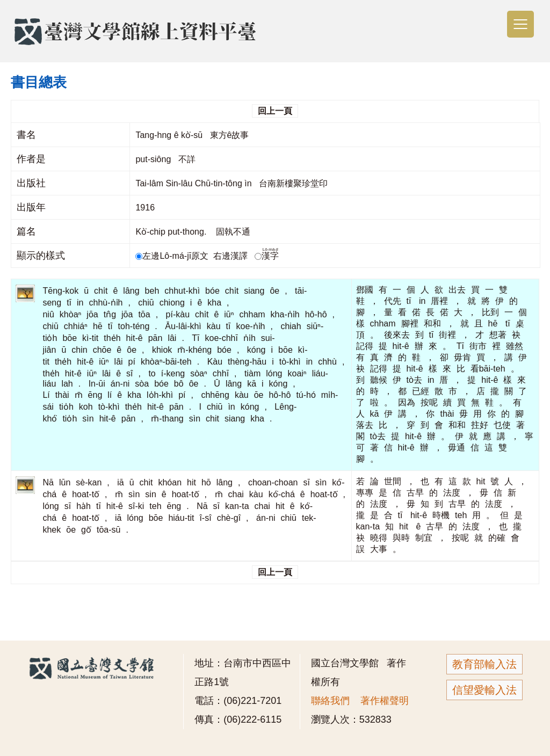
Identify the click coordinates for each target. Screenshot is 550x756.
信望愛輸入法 (484, 690)
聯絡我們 (330, 701)
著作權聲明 (385, 701)
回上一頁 (275, 111)
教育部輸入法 (484, 664)
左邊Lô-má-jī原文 (173, 256)
